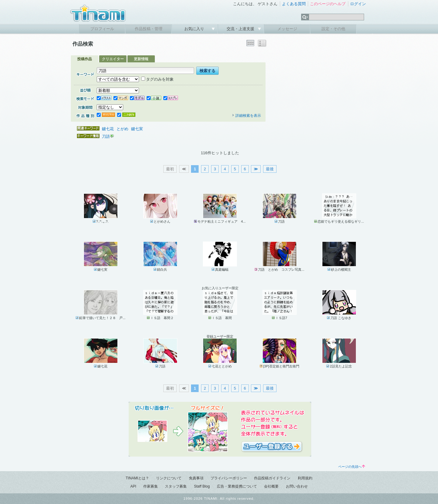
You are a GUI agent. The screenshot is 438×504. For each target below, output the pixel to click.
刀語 (106, 136)
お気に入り (195, 29)
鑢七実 (137, 129)
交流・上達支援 (241, 29)
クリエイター (113, 59)
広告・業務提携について (237, 486)
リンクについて (169, 478)
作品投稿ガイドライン (272, 478)
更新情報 (141, 59)
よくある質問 (294, 4)
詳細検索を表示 (246, 116)
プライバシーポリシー (229, 478)
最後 (270, 169)
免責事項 (196, 478)
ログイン (358, 4)
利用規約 (305, 478)
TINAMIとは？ (137, 478)
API (133, 486)
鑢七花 (108, 129)
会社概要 (271, 486)
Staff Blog (202, 486)
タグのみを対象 (157, 79)
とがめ (122, 129)
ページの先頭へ (352, 467)
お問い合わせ (297, 486)
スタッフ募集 (176, 486)
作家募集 (151, 486)
